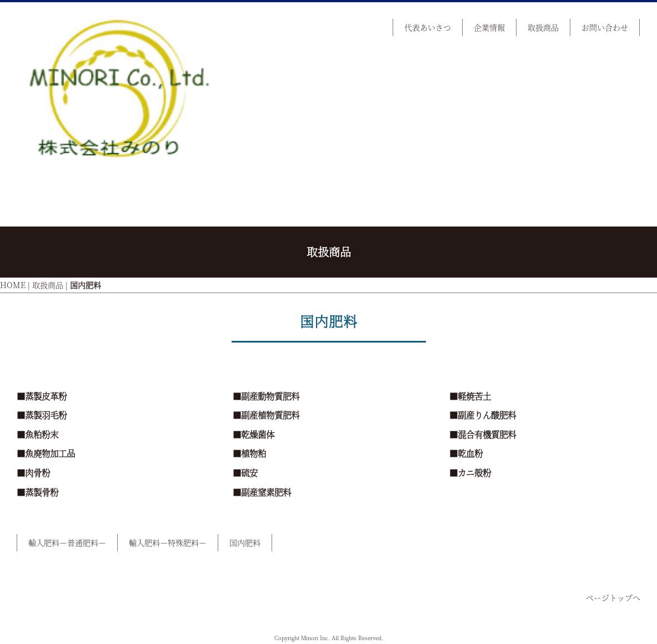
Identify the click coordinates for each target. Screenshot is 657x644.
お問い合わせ (605, 27)
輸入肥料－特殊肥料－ (168, 542)
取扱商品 (543, 27)
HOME (13, 285)
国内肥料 (245, 542)
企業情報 (489, 27)
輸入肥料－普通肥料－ (67, 542)
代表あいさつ (428, 27)
